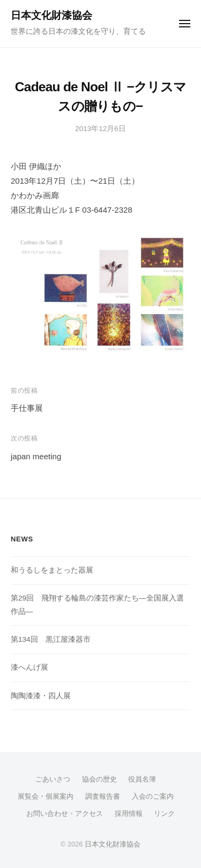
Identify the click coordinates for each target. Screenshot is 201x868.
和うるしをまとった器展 (52, 570)
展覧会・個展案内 (46, 796)
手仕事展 (31, 408)
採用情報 (129, 813)
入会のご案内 (153, 796)
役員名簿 (142, 779)
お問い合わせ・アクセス (65, 813)
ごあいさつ (53, 779)
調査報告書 (103, 796)
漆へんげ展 (29, 667)
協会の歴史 (99, 779)
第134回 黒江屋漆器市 (51, 639)
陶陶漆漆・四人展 (41, 696)
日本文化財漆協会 (51, 15)
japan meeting (36, 456)
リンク (164, 813)
